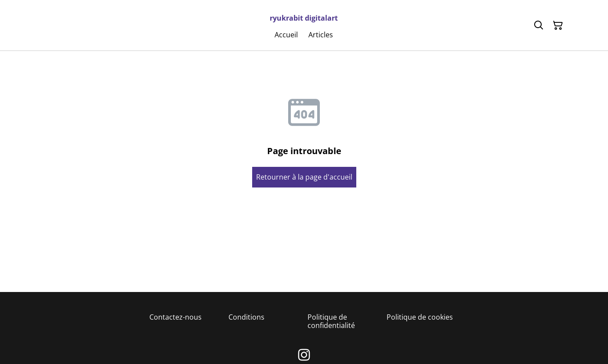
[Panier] (558, 25)
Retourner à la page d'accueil (304, 177)
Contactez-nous (176, 317)
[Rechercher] (539, 25)
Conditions (246, 317)
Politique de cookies (420, 317)
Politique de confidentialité (331, 321)
